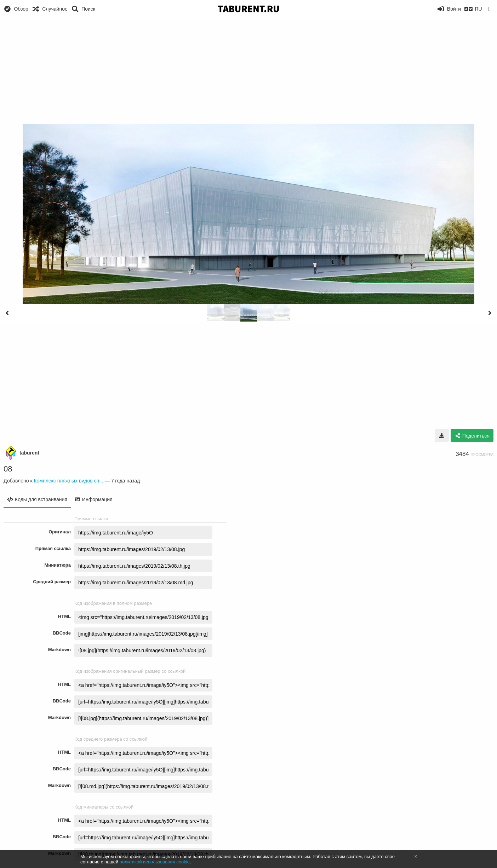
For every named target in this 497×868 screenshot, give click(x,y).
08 (8, 469)
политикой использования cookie (155, 862)
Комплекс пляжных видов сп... (68, 481)
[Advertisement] (248, 71)
